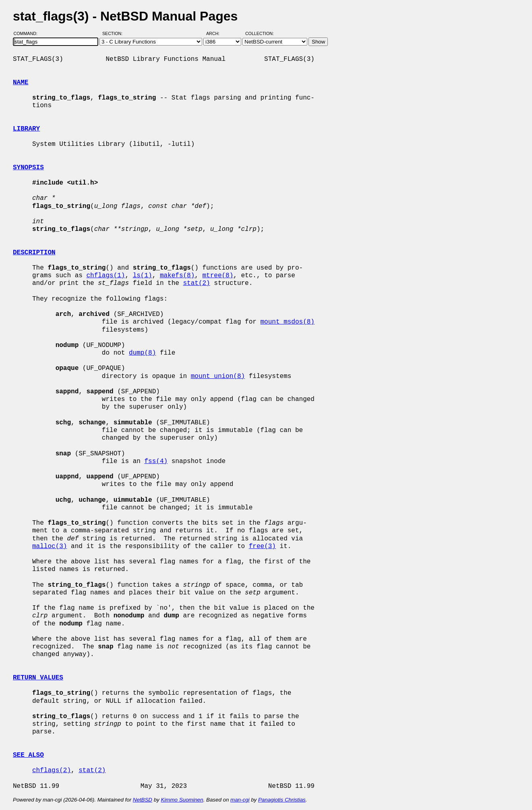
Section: (114, 33)
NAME (21, 83)
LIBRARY (26, 129)
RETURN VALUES (38, 678)
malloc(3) (50, 546)
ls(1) (143, 276)
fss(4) (156, 461)
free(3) (262, 546)
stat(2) (196, 283)
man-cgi (240, 800)
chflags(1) (106, 276)
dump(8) (142, 353)
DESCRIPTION (34, 253)
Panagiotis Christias (282, 800)
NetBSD (143, 800)
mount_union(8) (218, 376)
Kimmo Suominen (182, 800)
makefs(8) (177, 276)
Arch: (216, 33)
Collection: (260, 33)
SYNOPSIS (28, 168)
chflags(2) (52, 771)
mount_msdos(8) (287, 322)
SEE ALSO (28, 755)
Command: (28, 33)
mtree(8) (218, 276)
